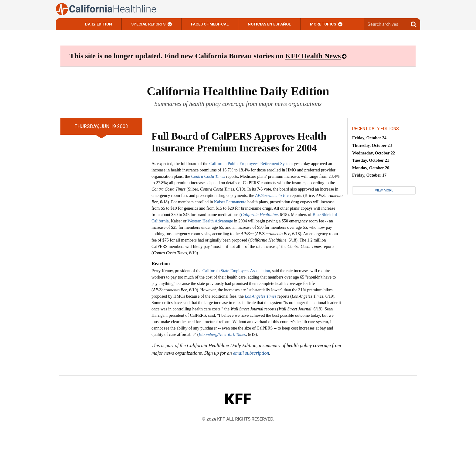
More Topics (323, 24)
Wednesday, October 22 (374, 153)
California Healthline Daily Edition (238, 91)
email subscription (251, 353)
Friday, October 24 (369, 138)
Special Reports (148, 24)
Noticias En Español (269, 24)
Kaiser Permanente (230, 202)
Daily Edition (99, 24)
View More (384, 190)
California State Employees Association (236, 271)
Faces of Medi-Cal (210, 24)
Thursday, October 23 (372, 145)
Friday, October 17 (369, 175)
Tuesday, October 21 (371, 160)
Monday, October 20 (371, 168)
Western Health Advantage (210, 221)
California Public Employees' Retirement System (251, 164)
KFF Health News (313, 56)
